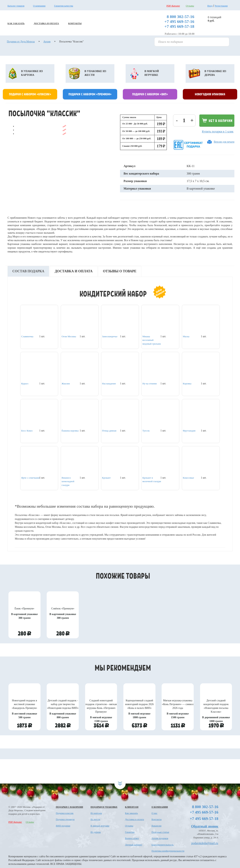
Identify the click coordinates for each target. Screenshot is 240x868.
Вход (210, 6)
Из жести (95, 819)
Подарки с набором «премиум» (90, 94)
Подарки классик (65, 813)
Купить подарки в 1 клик (218, 131)
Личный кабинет (133, 845)
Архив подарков (160, 838)
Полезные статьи (160, 832)
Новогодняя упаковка (210, 94)
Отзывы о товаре (120, 271)
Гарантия (130, 832)
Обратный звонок (205, 826)
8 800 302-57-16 (180, 17)
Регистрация (221, 6)
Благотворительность (163, 845)
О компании (39, 6)
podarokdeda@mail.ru (205, 843)
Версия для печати (224, 142)
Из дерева (96, 832)
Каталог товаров (16, 6)
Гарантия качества (64, 6)
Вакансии (156, 826)
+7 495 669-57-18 (179, 26)
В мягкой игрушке (100, 826)
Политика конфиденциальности (168, 851)
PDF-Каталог (173, 6)
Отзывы (190, 6)
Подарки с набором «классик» (30, 94)
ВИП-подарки (63, 826)
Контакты (157, 819)
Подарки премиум (65, 819)
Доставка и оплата (74, 271)
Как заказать (131, 813)
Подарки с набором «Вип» (150, 94)
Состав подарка (28, 271)
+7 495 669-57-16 (179, 21)
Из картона (96, 813)
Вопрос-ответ (132, 838)
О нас (154, 813)
